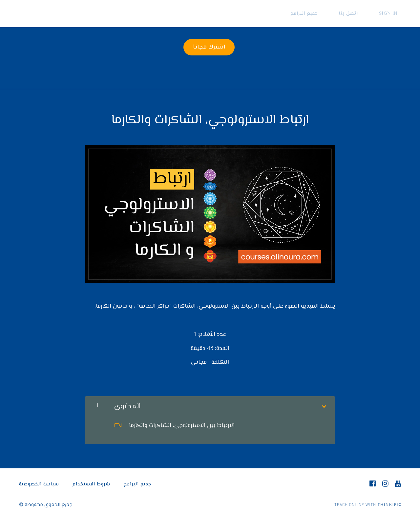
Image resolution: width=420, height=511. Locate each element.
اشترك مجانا (207, 47)
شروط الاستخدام (91, 480)
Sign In (392, 14)
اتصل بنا (359, 14)
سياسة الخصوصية (39, 480)
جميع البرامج (323, 14)
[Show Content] (324, 401)
